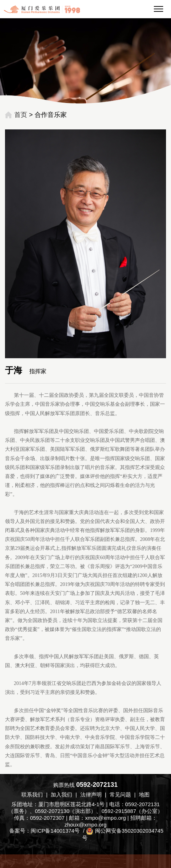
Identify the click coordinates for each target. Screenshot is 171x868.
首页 (21, 115)
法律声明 (91, 795)
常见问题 (120, 795)
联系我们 (32, 795)
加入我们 (61, 795)
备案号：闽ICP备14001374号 (44, 831)
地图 (144, 795)
